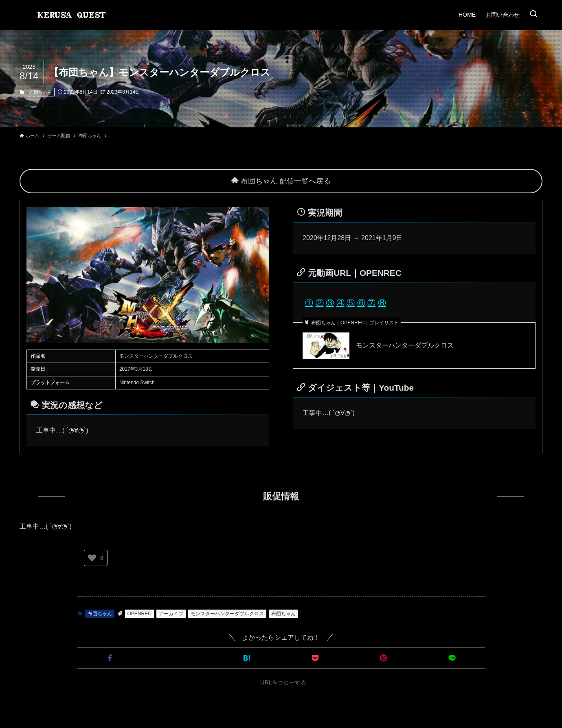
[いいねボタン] (92, 558)
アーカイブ (171, 614)
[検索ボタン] (533, 15)
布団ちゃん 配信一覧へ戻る (281, 181)
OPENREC (139, 614)
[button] (110, 658)
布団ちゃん (41, 92)
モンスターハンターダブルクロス (405, 345)
